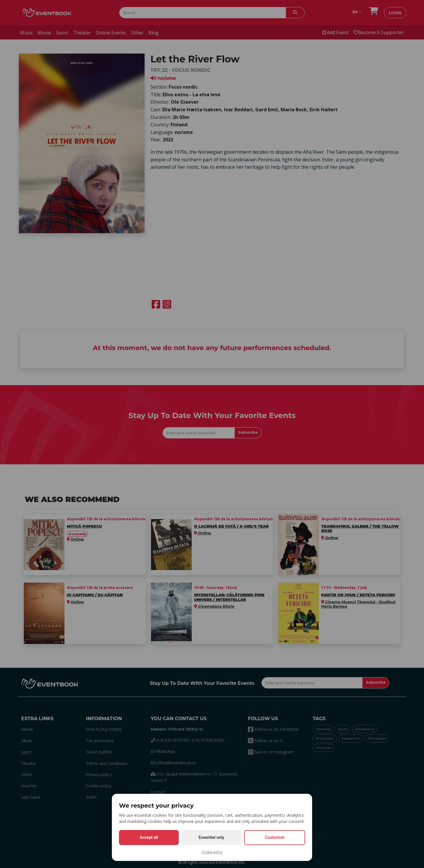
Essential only (212, 837)
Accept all (149, 837)
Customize (275, 837)
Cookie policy (212, 852)
